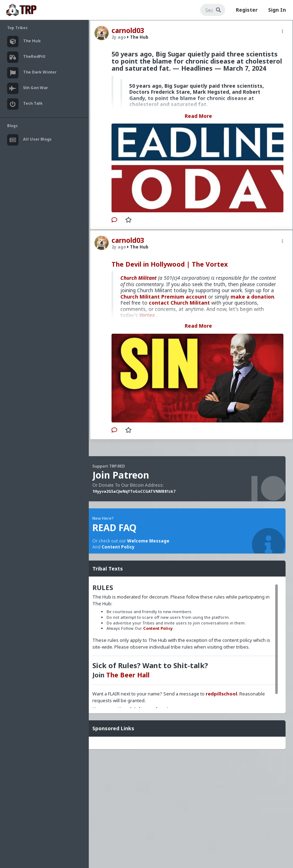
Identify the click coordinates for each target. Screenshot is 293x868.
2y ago (119, 37)
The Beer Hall (128, 675)
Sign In (277, 10)
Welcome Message (148, 541)
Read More (198, 116)
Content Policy (118, 547)
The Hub (138, 37)
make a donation (252, 297)
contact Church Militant (179, 303)
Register (247, 10)
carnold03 (128, 31)
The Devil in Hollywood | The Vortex (170, 264)
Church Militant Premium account (164, 297)
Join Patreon (121, 475)
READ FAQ (114, 528)
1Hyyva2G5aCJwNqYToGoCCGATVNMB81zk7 (134, 491)
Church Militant (139, 278)
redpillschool (221, 694)
